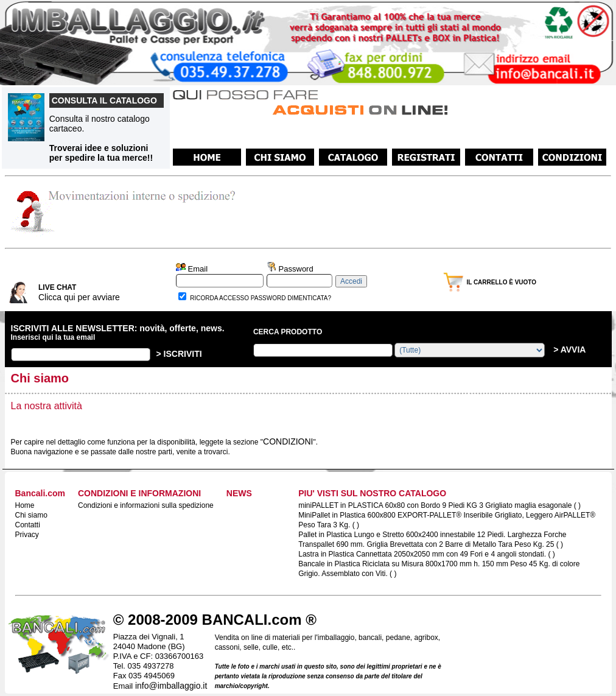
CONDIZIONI (288, 441)
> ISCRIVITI (179, 354)
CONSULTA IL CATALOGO (104, 100)
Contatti (28, 525)
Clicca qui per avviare (79, 297)
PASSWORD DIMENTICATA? (291, 298)
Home (25, 505)
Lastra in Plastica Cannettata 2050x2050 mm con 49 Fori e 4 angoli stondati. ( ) (427, 554)
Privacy (27, 535)
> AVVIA (568, 350)
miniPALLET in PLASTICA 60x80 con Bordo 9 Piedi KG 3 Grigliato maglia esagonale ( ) (439, 505)
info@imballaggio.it (171, 686)
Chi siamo (31, 515)
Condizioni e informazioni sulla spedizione (146, 505)
